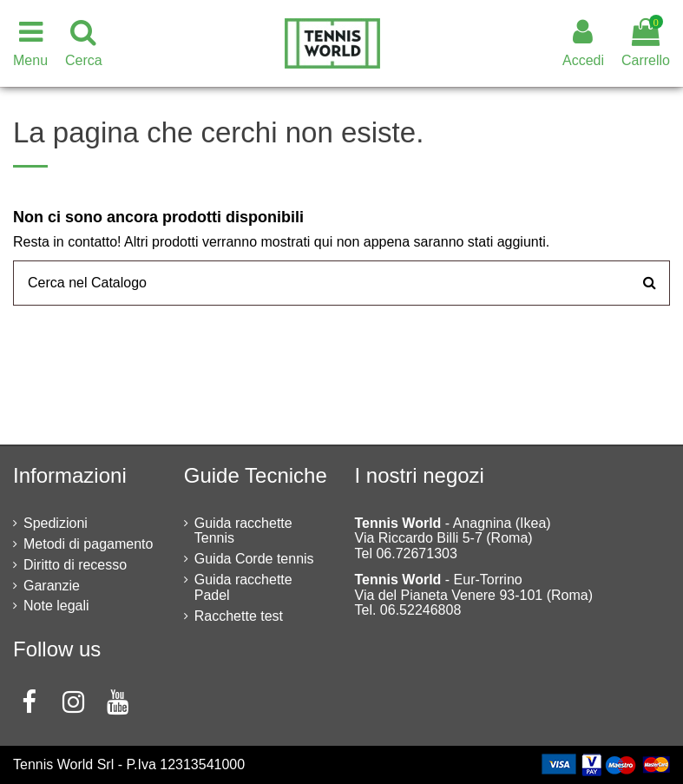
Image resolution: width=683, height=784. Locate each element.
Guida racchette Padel (243, 587)
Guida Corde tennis (254, 559)
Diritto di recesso (75, 565)
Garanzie (52, 586)
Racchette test (239, 616)
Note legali (56, 606)
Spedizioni (56, 523)
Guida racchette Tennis (243, 531)
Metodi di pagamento (88, 544)
